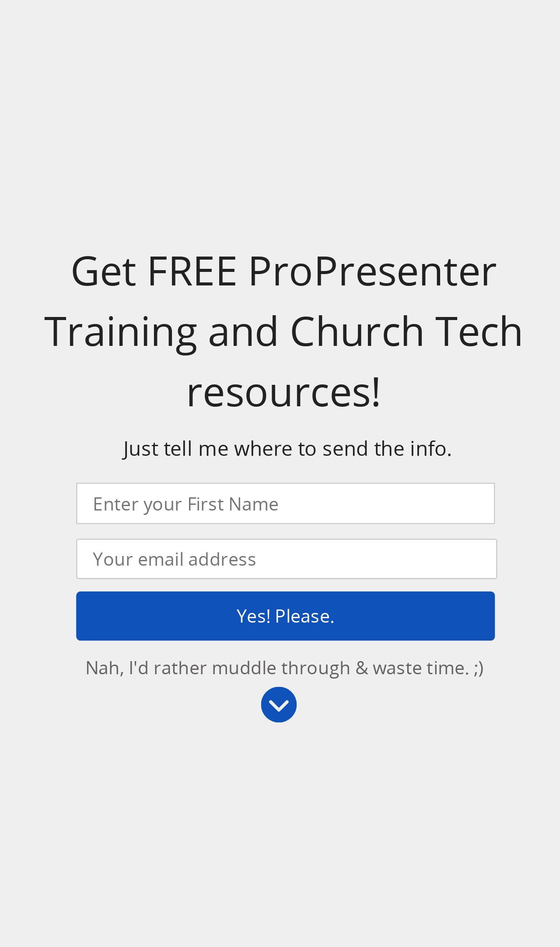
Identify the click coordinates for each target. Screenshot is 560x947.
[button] (284, 331)
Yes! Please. (285, 616)
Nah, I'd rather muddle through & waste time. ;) (285, 667)
